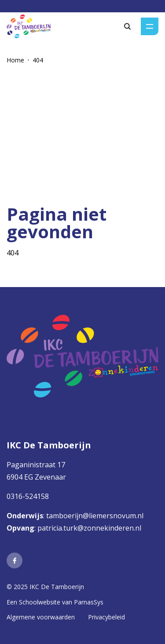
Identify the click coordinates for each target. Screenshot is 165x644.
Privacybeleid (106, 617)
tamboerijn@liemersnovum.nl (96, 516)
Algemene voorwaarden (41, 617)
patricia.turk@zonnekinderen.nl (89, 528)
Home (15, 60)
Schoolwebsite (40, 602)
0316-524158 (28, 496)
